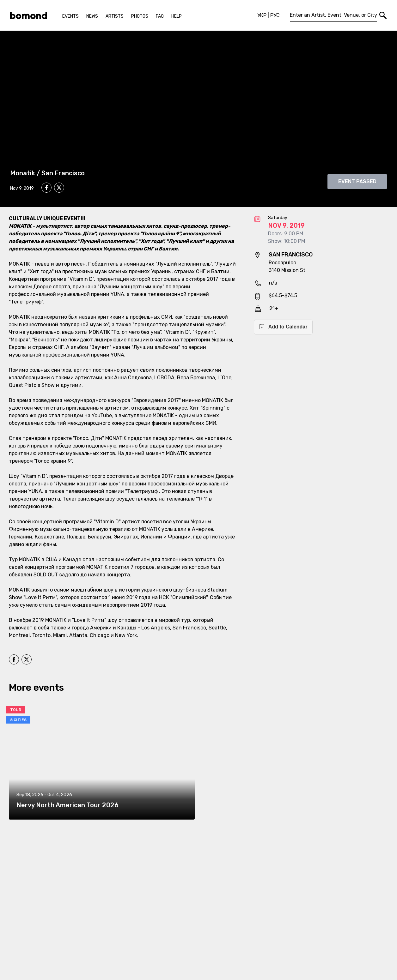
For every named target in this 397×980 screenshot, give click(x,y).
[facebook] (46, 188)
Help (177, 16)
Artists (115, 16)
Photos (140, 16)
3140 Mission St (287, 270)
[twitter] (59, 189)
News (92, 16)
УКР (262, 15)
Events (70, 16)
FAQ (160, 16)
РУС (275, 15)
